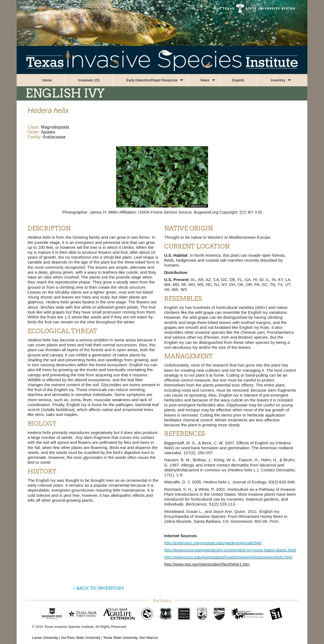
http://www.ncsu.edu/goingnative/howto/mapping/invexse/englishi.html (228, 557)
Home (47, 80)
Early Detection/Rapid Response (152, 80)
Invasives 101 (89, 80)
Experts (238, 80)
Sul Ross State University (81, 638)
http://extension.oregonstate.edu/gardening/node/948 (213, 543)
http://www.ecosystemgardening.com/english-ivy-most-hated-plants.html (230, 550)
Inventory (278, 80)
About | (26, 7)
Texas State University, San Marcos (130, 638)
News (205, 80)
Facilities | (40, 7)
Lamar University (45, 638)
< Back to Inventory (99, 588)
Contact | (56, 7)
